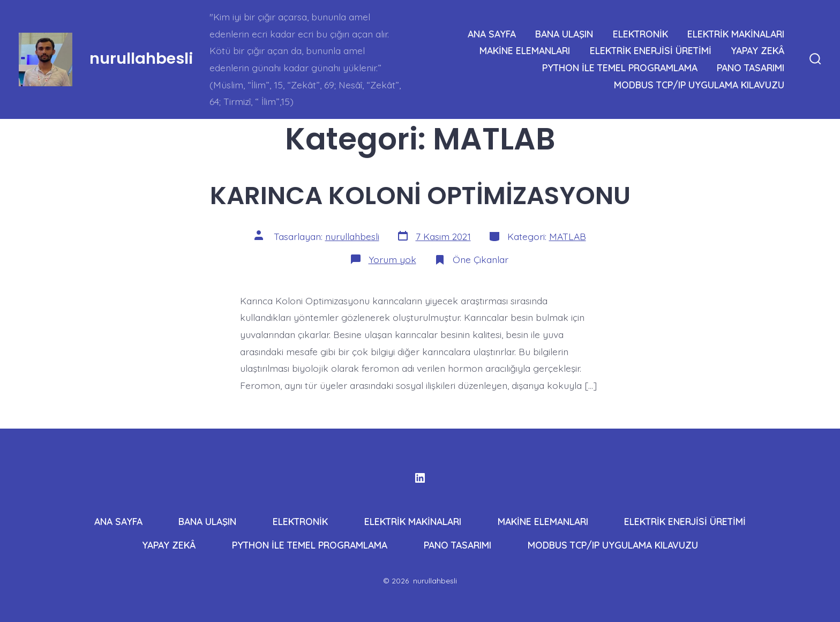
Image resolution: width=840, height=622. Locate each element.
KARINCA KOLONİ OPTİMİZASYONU (420, 195)
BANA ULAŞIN (564, 34)
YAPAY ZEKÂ (757, 50)
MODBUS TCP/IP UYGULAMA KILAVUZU (699, 85)
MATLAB (568, 236)
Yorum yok (392, 259)
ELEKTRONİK (640, 34)
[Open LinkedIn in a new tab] (420, 478)
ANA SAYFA (492, 34)
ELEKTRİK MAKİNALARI (736, 34)
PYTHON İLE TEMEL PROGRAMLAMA (620, 68)
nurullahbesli (352, 236)
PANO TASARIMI (751, 68)
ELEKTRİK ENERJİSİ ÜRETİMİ (651, 50)
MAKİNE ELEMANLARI (525, 50)
